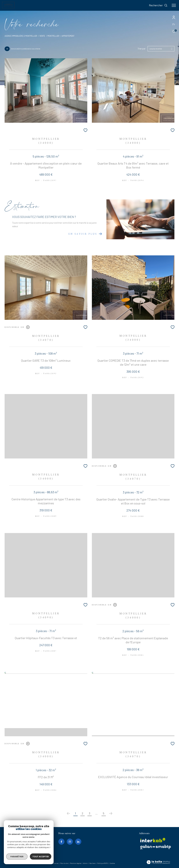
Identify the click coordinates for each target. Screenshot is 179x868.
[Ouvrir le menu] (174, 5)
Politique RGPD (103, 863)
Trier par (142, 49)
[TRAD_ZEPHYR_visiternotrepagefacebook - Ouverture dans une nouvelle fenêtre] (61, 842)
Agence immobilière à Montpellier (21, 36)
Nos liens (93, 863)
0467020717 (12, 841)
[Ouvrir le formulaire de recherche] (158, 5)
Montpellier (53, 36)
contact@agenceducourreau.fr (20, 844)
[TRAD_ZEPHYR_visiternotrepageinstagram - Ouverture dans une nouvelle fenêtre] (70, 842)
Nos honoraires (53, 863)
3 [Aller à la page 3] (89, 813)
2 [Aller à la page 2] (82, 813)
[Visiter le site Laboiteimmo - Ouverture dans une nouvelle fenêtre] (158, 862)
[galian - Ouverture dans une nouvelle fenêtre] (156, 847)
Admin (85, 863)
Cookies (112, 863)
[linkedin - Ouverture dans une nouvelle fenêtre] (78, 842)
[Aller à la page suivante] (111, 813)
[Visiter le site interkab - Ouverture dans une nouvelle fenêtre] (153, 840)
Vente (42, 36)
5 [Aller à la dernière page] (104, 813)
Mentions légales (76, 863)
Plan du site (64, 863)
